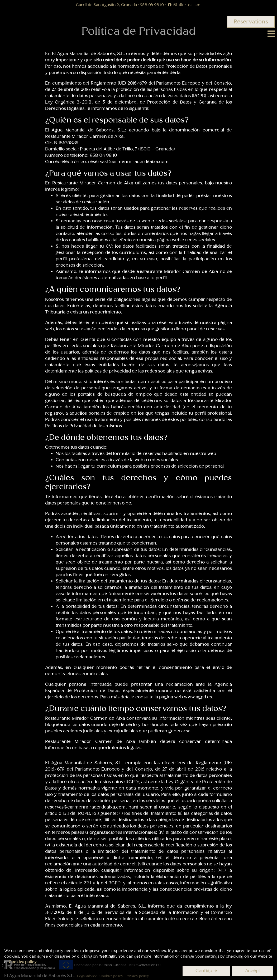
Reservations (251, 22)
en (197, 5)
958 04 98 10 (152, 5)
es (191, 5)
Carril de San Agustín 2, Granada (107, 5)
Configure (206, 971)
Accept (252, 971)
